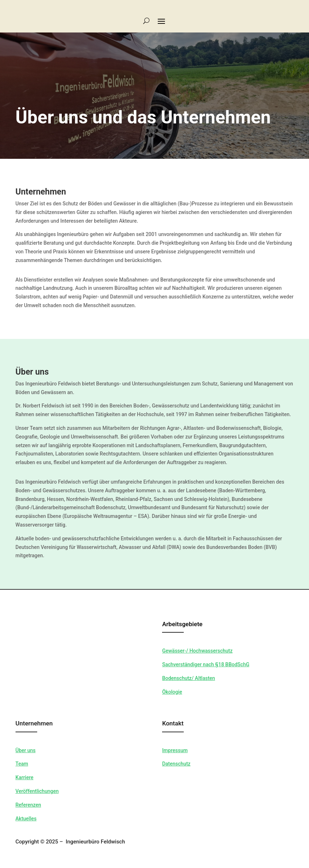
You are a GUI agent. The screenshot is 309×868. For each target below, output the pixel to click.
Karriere (25, 777)
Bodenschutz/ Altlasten (188, 678)
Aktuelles (26, 819)
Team (22, 764)
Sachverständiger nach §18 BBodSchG (206, 664)
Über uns (26, 750)
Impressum (175, 750)
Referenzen (28, 805)
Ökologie (172, 692)
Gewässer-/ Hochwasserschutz (197, 651)
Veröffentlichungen (37, 791)
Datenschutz (176, 764)
